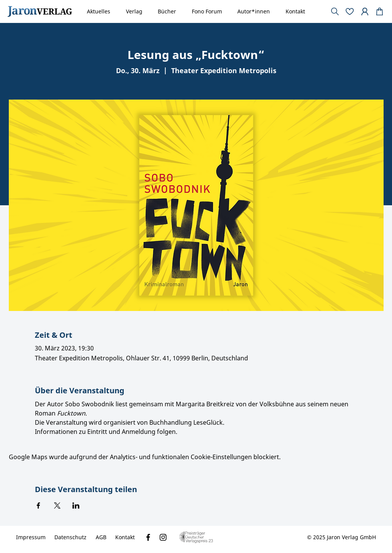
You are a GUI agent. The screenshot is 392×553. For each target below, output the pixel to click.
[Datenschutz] (70, 537)
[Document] (380, 11)
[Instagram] (163, 537)
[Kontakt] (125, 537)
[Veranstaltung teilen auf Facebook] (38, 506)
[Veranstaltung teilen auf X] (57, 506)
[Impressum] (31, 537)
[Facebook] (148, 537)
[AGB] (101, 537)
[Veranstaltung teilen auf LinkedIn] (76, 506)
